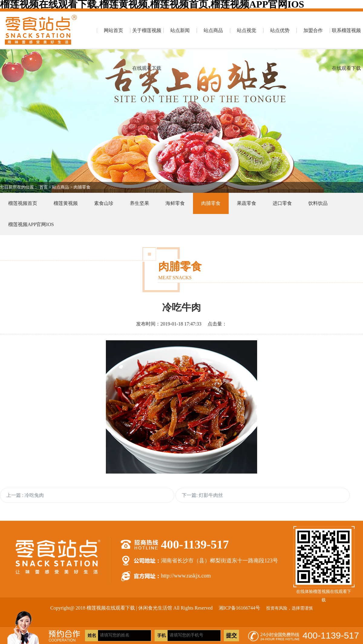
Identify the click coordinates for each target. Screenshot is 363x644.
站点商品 (213, 30)
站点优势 (280, 30)
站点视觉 (247, 30)
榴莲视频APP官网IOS (31, 224)
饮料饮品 (318, 203)
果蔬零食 (247, 203)
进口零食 (282, 203)
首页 (44, 187)
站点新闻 (180, 30)
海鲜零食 (175, 203)
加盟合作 (313, 30)
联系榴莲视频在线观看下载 (346, 39)
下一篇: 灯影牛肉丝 (202, 495)
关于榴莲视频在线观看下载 (147, 39)
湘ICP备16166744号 (239, 608)
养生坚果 (139, 203)
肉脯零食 (82, 187)
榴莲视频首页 (23, 203)
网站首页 (113, 30)
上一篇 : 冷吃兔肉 (25, 495)
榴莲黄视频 (66, 203)
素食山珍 (104, 203)
